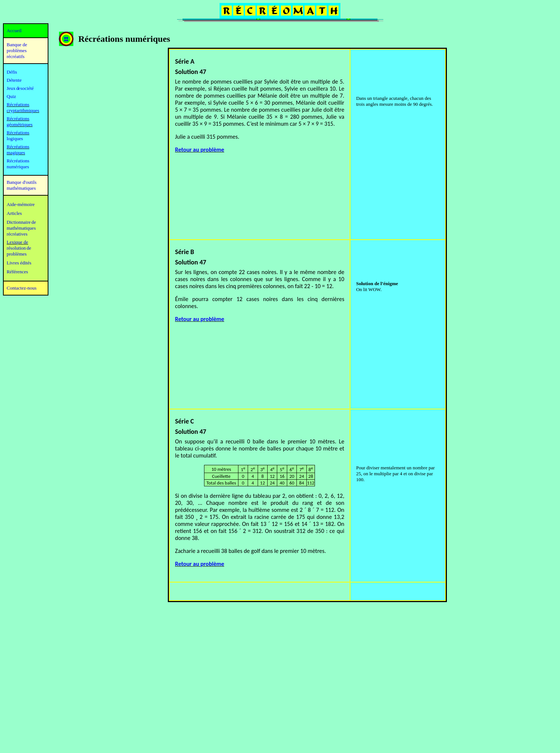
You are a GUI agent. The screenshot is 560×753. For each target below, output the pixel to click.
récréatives (17, 234)
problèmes (17, 254)
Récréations (18, 133)
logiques (15, 139)
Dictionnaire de (21, 222)
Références (17, 272)
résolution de (19, 248)
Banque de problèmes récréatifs (17, 50)
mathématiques (21, 228)
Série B (185, 252)
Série (183, 421)
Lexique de (17, 242)
